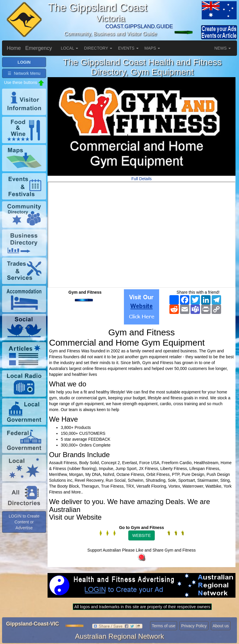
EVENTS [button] (128, 48)
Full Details (141, 179)
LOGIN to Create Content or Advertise (24, 522)
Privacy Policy (194, 626)
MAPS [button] (152, 48)
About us (221, 626)
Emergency (39, 48)
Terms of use (164, 626)
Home (14, 48)
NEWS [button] (223, 48)
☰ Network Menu (24, 73)
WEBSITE (141, 535)
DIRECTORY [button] (98, 48)
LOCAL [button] (69, 48)
